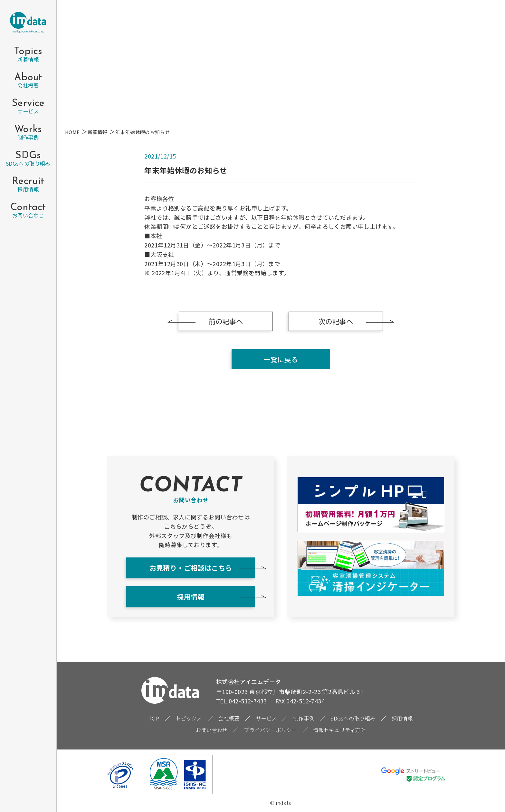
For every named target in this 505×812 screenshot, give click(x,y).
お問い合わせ (212, 730)
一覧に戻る (281, 359)
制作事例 (304, 718)
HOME (72, 132)
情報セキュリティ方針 (339, 730)
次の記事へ (336, 321)
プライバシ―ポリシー (270, 730)
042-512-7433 (248, 701)
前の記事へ (226, 321)
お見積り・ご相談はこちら (191, 568)
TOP (154, 718)
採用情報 (191, 597)
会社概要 (229, 718)
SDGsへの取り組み (353, 718)
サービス (266, 718)
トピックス (189, 718)
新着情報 (98, 132)
